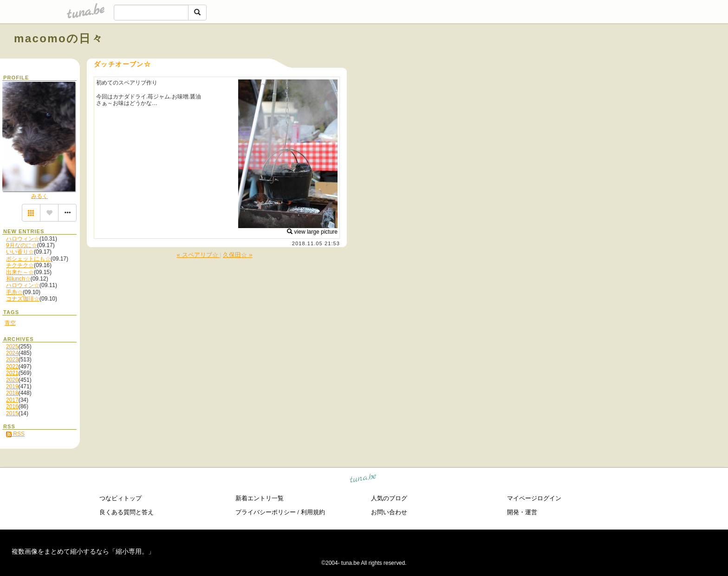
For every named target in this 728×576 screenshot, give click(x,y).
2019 (12, 386)
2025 (12, 347)
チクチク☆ (20, 265)
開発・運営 (522, 512)
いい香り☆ (20, 252)
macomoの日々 (59, 38)
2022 (12, 367)
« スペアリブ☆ (198, 255)
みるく (39, 196)
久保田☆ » (237, 255)
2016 (12, 406)
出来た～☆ (20, 272)
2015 (12, 413)
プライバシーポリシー (266, 512)
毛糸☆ (14, 292)
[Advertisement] (608, 59)
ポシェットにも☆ (28, 259)
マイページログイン (534, 498)
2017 (12, 400)
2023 (12, 360)
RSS (15, 434)
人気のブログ (389, 498)
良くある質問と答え (127, 512)
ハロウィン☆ (23, 239)
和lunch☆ (18, 279)
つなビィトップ (120, 498)
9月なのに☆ (22, 245)
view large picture (312, 232)
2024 (12, 353)
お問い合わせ (389, 512)
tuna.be (363, 480)
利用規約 (313, 512)
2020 (12, 380)
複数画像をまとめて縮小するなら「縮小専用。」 (83, 551)
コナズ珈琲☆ (23, 299)
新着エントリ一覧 (260, 498)
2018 (12, 393)
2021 (12, 373)
